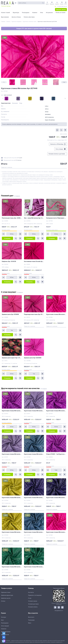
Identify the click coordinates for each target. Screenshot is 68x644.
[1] (12, 82)
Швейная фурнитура (7, 595)
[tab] (6, 103)
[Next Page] (64, 82)
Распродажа (5, 623)
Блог (2, 620)
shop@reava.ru (59, 610)
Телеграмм (31, 620)
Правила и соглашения (35, 595)
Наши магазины (6, 632)
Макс (30, 623)
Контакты (31, 592)
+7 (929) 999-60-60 (62, 6)
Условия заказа (33, 601)
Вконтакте (31, 617)
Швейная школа (6, 598)
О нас (30, 598)
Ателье (3, 601)
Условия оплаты (33, 607)
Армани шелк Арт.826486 (33, 358)
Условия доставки (33, 604)
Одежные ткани (6, 592)
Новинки (4, 629)
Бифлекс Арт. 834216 (9, 261)
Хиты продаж (5, 626)
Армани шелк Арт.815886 (10, 314)
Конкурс (4, 617)
